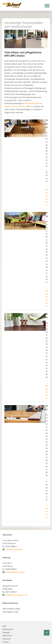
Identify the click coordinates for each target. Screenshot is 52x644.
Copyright (6, 632)
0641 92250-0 (11, 592)
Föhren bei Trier (18, 106)
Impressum (7, 639)
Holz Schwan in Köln (11, 609)
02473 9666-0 (11, 546)
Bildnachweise (8, 629)
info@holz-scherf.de (14, 549)
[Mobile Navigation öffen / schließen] (47, 6)
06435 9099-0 (11, 569)
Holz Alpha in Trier (10, 612)
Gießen (7, 106)
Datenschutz (7, 636)
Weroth (39, 103)
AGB (4, 626)
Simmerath (30, 103)
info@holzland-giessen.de (16, 595)
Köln (32, 106)
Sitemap (6, 642)
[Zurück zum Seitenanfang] (47, 633)
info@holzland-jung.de (15, 572)
